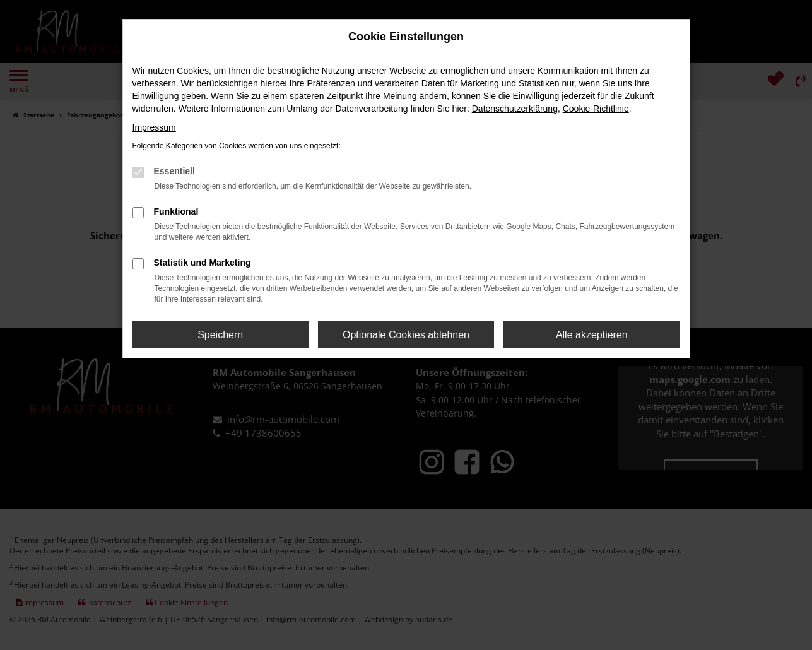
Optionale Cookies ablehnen (406, 335)
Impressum (154, 127)
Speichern (220, 335)
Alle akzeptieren (592, 335)
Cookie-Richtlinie (596, 109)
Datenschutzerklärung (515, 109)
